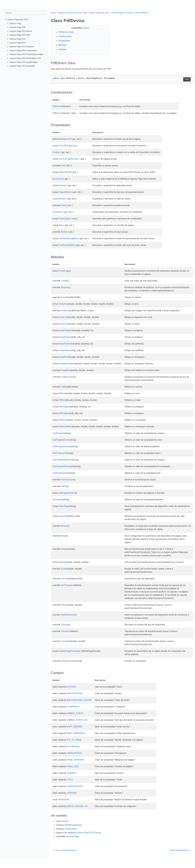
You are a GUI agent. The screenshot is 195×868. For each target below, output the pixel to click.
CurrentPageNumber (69, 159)
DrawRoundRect (67, 367)
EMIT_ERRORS (75, 736)
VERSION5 (64, 809)
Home (53, 13)
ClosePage (64, 271)
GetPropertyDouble (62, 450)
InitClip (64, 490)
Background (65, 139)
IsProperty (57, 503)
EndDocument (68, 380)
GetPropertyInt (59, 456)
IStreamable (71, 839)
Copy (177, 79)
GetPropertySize (60, 476)
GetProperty (58, 436)
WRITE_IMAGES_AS (77, 816)
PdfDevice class (66, 32)
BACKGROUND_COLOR (79, 710)
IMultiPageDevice (74, 835)
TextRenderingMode (68, 238)
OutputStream (59, 199)
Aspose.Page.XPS (18, 43)
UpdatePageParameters (70, 661)
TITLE (70, 789)
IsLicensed (58, 179)
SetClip (64, 585)
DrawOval (64, 327)
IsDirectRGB (65, 172)
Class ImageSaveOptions (65, 860)
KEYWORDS (73, 756)
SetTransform (67, 592)
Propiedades (64, 41)
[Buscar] (25, 13)
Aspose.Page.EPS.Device (21, 31)
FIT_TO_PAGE (74, 750)
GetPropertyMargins (62, 463)
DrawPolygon (65, 334)
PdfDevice (57, 106)
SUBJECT (72, 783)
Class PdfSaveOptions (170, 860)
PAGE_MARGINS (76, 770)
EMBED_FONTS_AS (77, 730)
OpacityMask (65, 192)
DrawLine (63, 320)
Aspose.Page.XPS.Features (22, 47)
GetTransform (67, 483)
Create (64, 281)
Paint (63, 205)
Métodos (62, 45)
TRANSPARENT (75, 796)
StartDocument (68, 624)
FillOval (62, 403)
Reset (64, 539)
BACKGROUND (75, 703)
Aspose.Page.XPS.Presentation (23, 51)
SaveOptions (65, 219)
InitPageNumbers (67, 496)
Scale (64, 575)
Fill (62, 390)
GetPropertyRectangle (63, 470)
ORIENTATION (74, 763)
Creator (56, 152)
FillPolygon (64, 410)
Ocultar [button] (83, 28)
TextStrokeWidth (67, 245)
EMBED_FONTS (75, 723)
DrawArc (63, 307)
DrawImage (66, 314)
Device (65, 831)
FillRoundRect (66, 430)
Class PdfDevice (142, 13)
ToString (65, 634)
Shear (64, 615)
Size (61, 225)
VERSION (72, 803)
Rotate (64, 552)
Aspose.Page (15, 23)
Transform (66, 641)
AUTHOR (71, 697)
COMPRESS (73, 716)
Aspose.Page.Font (18, 39)
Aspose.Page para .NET (18, 19)
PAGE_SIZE (73, 776)
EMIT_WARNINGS (76, 743)
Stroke (64, 232)
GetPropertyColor (61, 443)
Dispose (65, 287)
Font (63, 166)
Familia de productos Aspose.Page (72, 13)
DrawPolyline (65, 347)
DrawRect (64, 360)
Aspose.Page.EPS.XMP (20, 35)
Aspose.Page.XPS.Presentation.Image (26, 54)
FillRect (62, 423)
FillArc (62, 397)
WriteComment (68, 671)
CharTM (63, 146)
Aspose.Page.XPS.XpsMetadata (24, 62)
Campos (62, 49)
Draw (63, 301)
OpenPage (64, 509)
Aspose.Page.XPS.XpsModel (22, 66)
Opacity (62, 185)
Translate (65, 651)
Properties (57, 212)
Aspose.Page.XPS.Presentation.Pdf (25, 58)
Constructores (65, 36)
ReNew (64, 529)
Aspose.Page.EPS (18, 27)
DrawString (66, 373)
